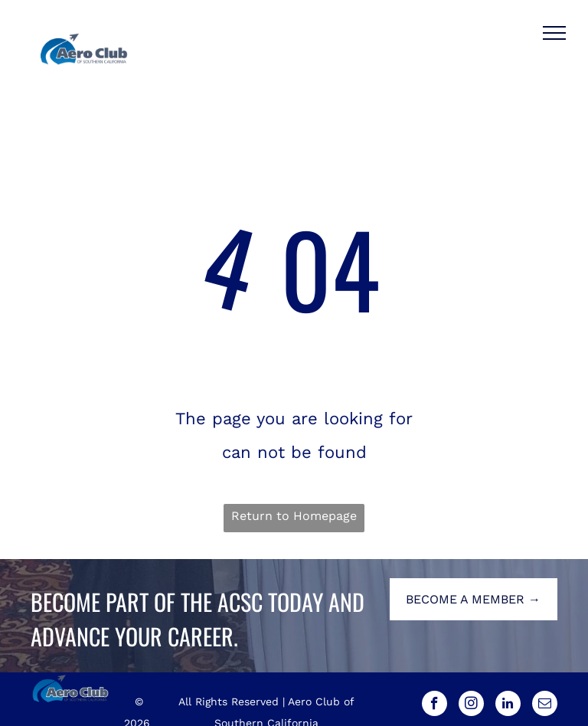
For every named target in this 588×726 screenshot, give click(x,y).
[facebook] (434, 705)
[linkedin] (508, 705)
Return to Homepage (294, 516)
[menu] (554, 33)
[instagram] (471, 705)
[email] (545, 705)
